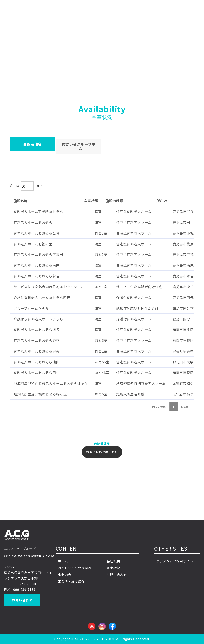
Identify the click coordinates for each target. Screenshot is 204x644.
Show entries (29, 186)
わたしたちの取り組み (75, 568)
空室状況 (113, 568)
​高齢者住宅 (32, 144)
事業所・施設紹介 (71, 581)
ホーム (63, 561)
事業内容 (68, 575)
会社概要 (113, 561)
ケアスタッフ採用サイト (175, 561)
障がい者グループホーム (79, 146)
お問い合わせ (22, 600)
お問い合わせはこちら (102, 452)
